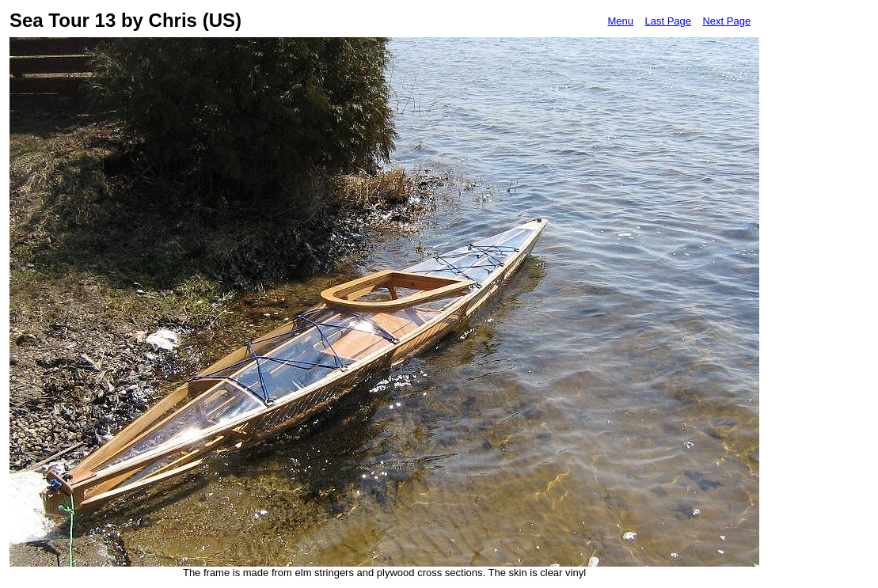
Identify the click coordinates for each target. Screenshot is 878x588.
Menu (620, 21)
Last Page (668, 21)
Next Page (726, 21)
